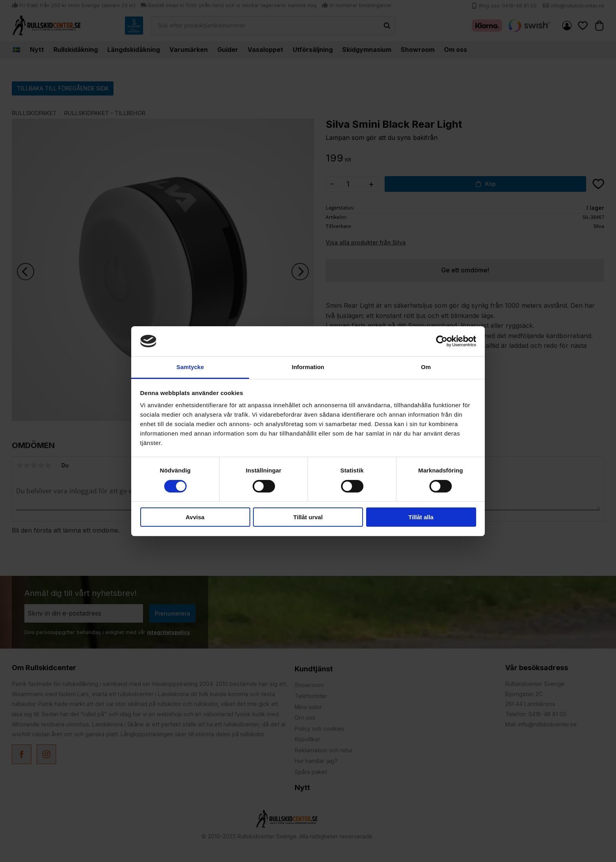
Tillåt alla (421, 517)
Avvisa (195, 517)
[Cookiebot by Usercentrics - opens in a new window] (442, 341)
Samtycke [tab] (190, 367)
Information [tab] (308, 367)
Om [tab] (426, 367)
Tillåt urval (308, 517)
